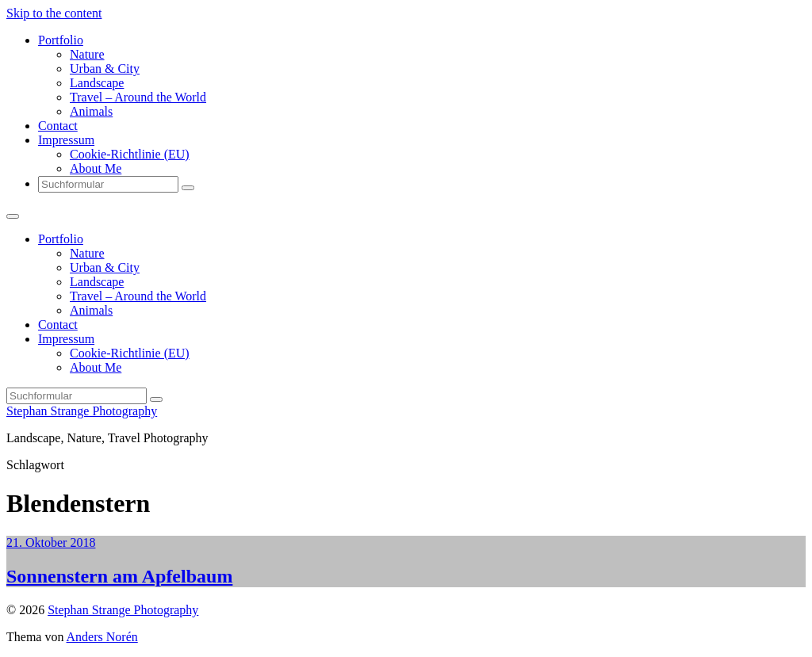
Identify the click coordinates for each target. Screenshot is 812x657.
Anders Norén (102, 637)
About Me (96, 168)
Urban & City (105, 69)
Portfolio (61, 40)
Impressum (66, 140)
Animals (91, 111)
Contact (58, 126)
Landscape (97, 83)
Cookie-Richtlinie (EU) (130, 154)
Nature (87, 54)
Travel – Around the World (138, 97)
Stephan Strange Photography (82, 411)
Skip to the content (54, 13)
